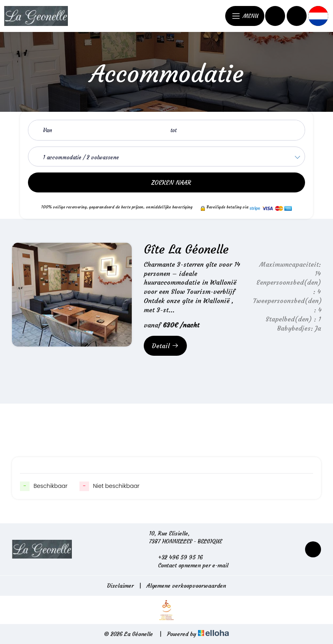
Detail (165, 346)
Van (48, 130)
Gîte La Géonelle (186, 249)
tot (173, 130)
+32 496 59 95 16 (176, 557)
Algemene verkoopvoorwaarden (186, 586)
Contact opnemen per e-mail (189, 565)
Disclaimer (120, 586)
